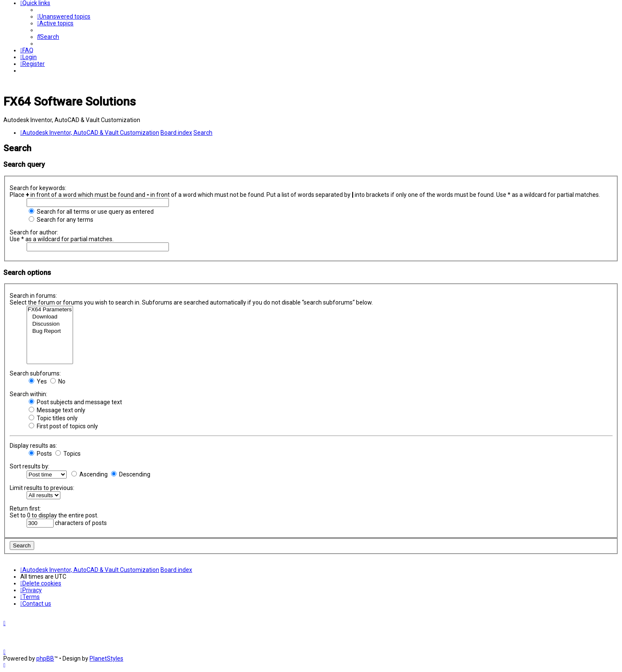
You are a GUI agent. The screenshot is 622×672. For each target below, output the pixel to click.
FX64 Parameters (50, 310)
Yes (38, 381)
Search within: (29, 394)
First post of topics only (63, 426)
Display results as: (33, 446)
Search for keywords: (38, 188)
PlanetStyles (106, 658)
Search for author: (34, 232)
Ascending (90, 474)
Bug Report (50, 331)
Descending (131, 474)
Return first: (25, 509)
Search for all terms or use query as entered (91, 212)
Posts (40, 454)
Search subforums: (35, 373)
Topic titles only (53, 418)
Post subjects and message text (75, 402)
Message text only (57, 410)
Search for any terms (61, 220)
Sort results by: (30, 466)
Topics (68, 454)
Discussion (50, 324)
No (58, 381)
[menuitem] (64, 16)
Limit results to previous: (42, 488)
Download (50, 317)
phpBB (45, 658)
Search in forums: (33, 296)
